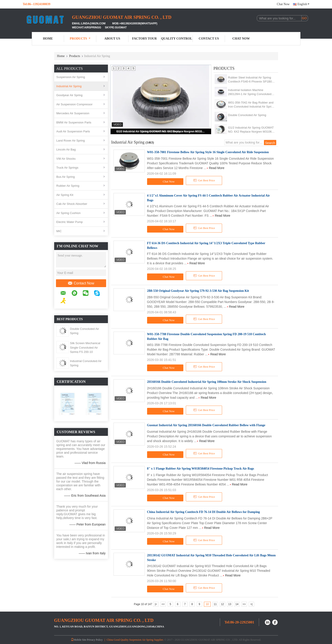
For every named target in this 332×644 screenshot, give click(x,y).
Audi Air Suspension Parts (73, 131)
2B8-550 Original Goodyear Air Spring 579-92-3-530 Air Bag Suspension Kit (198, 291)
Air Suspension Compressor (75, 104)
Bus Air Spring (66, 177)
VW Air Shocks (66, 159)
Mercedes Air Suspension (73, 113)
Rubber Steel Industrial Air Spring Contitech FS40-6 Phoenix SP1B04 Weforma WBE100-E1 (251, 80)
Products (80, 39)
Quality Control (177, 39)
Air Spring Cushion (69, 213)
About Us (112, 39)
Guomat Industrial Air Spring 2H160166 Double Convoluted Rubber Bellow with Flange (206, 425)
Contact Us (209, 39)
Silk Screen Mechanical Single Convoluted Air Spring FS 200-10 (85, 347)
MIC (59, 231)
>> (244, 604)
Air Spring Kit (65, 195)
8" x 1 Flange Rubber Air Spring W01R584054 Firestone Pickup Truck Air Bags (201, 469)
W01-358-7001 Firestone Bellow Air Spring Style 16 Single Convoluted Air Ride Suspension (208, 152)
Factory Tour (144, 39)
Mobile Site (79, 640)
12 (222, 604)
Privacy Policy (95, 640)
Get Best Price (204, 180)
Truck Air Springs (67, 168)
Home (48, 39)
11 (215, 604)
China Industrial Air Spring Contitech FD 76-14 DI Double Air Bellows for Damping (203, 512)
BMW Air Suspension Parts (74, 122)
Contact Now (81, 283)
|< (156, 604)
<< (163, 604)
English (303, 4)
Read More (217, 168)
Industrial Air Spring (69, 86)
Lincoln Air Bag (66, 149)
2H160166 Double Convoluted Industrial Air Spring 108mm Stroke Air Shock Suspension (207, 382)
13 (230, 604)
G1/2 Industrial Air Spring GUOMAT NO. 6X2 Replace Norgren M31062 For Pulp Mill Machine (161, 131)
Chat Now (283, 4)
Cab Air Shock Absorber (72, 204)
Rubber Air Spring (68, 186)
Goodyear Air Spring (70, 95)
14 (237, 604)
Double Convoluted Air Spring (247, 115)
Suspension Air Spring (71, 77)
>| (251, 604)
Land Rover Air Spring (71, 141)
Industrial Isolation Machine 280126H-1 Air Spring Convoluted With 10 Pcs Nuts (250, 92)
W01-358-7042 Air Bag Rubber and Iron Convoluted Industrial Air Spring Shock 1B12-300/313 (251, 105)
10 (207, 604)
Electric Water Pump (70, 222)
